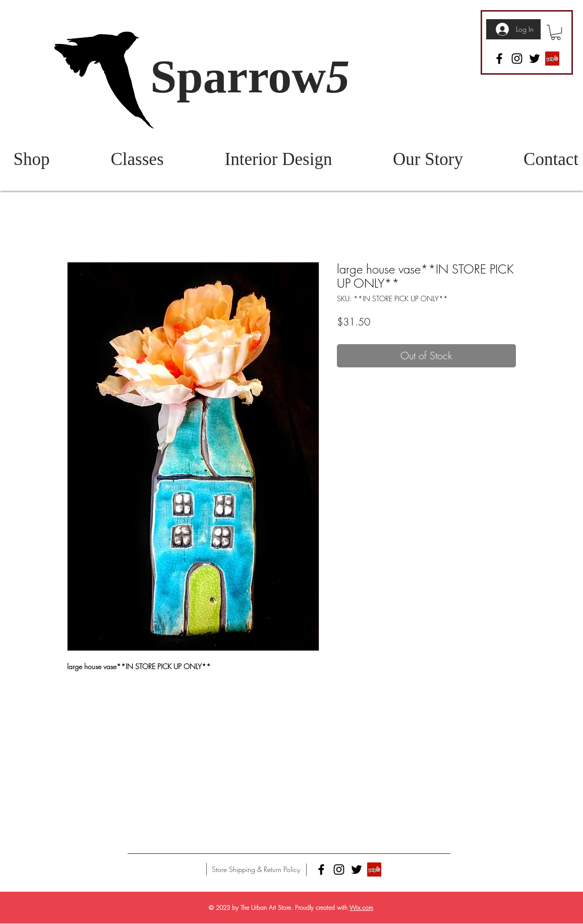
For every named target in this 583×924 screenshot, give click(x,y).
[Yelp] (552, 59)
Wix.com (361, 908)
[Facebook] (499, 59)
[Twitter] (535, 59)
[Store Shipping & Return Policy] (256, 869)
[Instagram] (517, 59)
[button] (556, 32)
